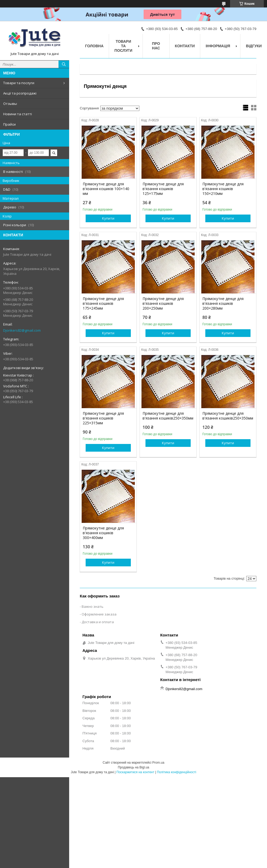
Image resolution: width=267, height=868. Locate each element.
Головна (94, 46)
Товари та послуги (19, 83)
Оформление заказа (99, 614)
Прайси (9, 124)
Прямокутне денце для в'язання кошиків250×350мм (168, 416)
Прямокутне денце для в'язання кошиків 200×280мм (223, 303)
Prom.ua (158, 763)
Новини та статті (18, 114)
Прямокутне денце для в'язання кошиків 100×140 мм (106, 189)
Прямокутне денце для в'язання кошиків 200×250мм (163, 303)
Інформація (218, 46)
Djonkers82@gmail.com (22, 330)
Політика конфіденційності (177, 772)
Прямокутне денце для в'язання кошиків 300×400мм (103, 533)
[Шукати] (64, 64)
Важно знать (93, 606)
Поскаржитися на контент (135, 772)
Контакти (185, 46)
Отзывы (10, 104)
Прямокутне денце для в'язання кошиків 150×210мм (223, 189)
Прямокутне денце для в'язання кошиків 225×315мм (103, 418)
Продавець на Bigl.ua (133, 767)
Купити (108, 218)
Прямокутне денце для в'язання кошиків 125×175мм (163, 189)
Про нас (156, 46)
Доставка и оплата (98, 622)
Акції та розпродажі (20, 93)
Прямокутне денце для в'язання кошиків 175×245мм (103, 303)
